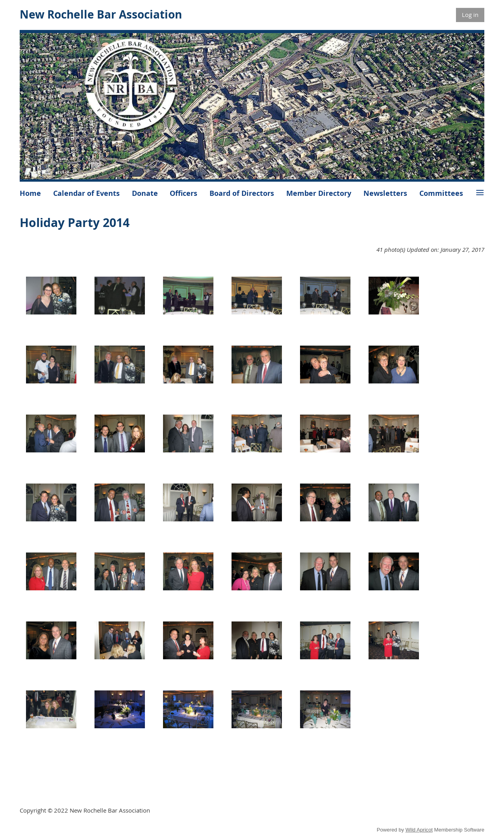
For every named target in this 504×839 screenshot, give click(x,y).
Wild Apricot (419, 830)
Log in (470, 15)
